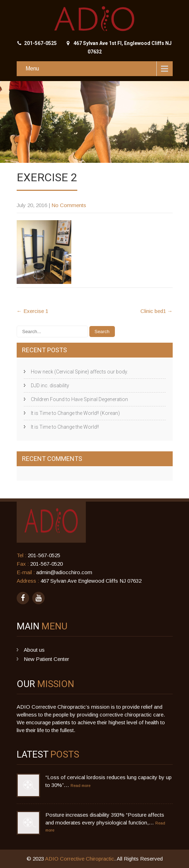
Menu (32, 68)
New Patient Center (46, 659)
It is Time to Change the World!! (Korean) (75, 413)
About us (34, 650)
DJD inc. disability (50, 386)
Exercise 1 (32, 311)
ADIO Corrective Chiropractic (80, 859)
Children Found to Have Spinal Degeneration (79, 399)
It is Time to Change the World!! (65, 427)
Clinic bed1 (157, 311)
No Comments (69, 205)
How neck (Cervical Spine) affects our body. (79, 372)
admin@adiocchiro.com (64, 572)
